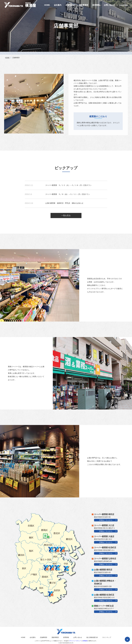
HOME (47, 5)
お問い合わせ (109, 5)
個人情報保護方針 (92, 637)
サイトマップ (107, 637)
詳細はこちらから (106, 520)
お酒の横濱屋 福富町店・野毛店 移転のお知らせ (64, 203)
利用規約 (85, 641)
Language (123, 5)
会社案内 (58, 5)
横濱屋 (22, 5)
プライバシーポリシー (75, 641)
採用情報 (96, 5)
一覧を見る (66, 215)
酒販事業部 (84, 5)
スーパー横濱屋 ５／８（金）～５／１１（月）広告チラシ (68, 194)
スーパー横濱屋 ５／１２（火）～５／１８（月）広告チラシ (68, 185)
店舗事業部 (70, 5)
